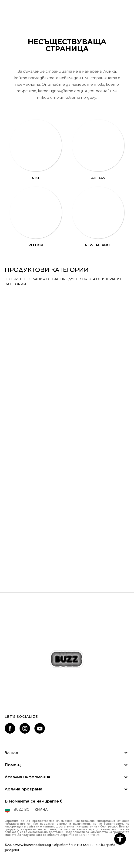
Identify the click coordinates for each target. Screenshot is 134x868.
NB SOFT (85, 845)
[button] (120, 839)
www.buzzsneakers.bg (33, 845)
